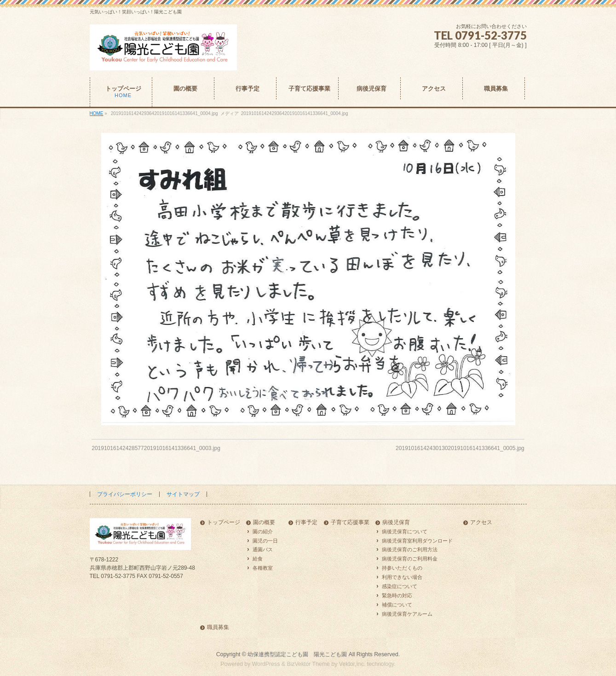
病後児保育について (405, 532)
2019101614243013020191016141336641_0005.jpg (460, 448)
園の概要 (264, 523)
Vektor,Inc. (352, 664)
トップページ (224, 523)
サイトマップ (183, 494)
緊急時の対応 (397, 595)
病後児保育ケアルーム (407, 614)
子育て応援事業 (350, 523)
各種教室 (263, 568)
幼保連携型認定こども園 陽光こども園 (297, 654)
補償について (397, 605)
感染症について (400, 586)
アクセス (481, 523)
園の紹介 (263, 532)
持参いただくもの (402, 568)
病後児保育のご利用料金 (410, 559)
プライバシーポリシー (125, 494)
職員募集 (218, 627)
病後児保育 (396, 523)
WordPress (266, 664)
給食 (258, 559)
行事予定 (306, 523)
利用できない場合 (402, 577)
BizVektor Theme (308, 664)
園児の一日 (265, 541)
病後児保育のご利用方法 (410, 549)
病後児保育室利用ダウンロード (417, 541)
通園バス (263, 549)
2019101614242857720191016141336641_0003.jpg (156, 448)
